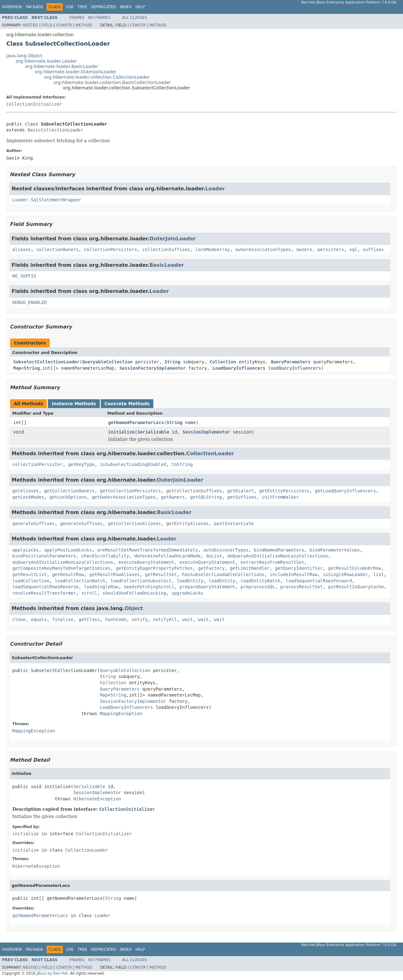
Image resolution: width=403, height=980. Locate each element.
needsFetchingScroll (149, 587)
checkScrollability (105, 556)
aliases (22, 249)
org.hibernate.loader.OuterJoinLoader (76, 72)
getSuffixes (242, 497)
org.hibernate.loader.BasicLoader (62, 66)
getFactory (211, 568)
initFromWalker (280, 497)
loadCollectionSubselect (141, 581)
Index (126, 7)
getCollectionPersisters (130, 491)
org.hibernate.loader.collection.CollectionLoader (97, 77)
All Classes (135, 18)
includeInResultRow (294, 574)
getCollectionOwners (69, 491)
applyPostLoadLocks (68, 550)
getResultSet (161, 574)
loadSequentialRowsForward (319, 581)
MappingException (121, 714)
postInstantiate (234, 524)
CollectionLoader (210, 454)
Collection (223, 362)
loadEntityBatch (260, 581)
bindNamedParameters (279, 550)
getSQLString (206, 497)
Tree (82, 7)
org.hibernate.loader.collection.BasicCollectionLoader (112, 82)
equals (39, 619)
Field (47, 25)
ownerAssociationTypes (263, 249)
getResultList (30, 574)
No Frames (99, 18)
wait (188, 619)
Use (70, 7)
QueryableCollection (107, 362)
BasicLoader (167, 265)
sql (353, 249)
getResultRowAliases (114, 574)
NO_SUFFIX (24, 276)
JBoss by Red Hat (52, 973)
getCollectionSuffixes (194, 491)
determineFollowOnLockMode (168, 556)
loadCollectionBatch (80, 581)
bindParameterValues (335, 550)
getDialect (241, 491)
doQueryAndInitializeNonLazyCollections (278, 556)
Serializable (153, 432)
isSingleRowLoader (345, 574)
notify (140, 619)
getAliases (26, 491)
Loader (215, 189)
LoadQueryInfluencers (239, 368)
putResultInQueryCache (356, 587)
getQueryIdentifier (299, 568)
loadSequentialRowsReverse (45, 587)
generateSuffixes (34, 524)
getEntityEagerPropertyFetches (154, 568)
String (172, 362)
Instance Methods (74, 404)
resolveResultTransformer (44, 593)
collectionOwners (57, 249)
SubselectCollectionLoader (46, 362)
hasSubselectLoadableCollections (223, 574)
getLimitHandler (250, 568)
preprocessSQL (258, 587)
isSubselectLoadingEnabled (133, 464)
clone (19, 619)
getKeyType (81, 464)
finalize (62, 619)
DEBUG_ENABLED (30, 302)
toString (182, 464)
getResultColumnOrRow (355, 568)
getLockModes (28, 497)
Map (17, 368)
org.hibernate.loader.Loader (46, 61)
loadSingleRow (101, 587)
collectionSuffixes (166, 249)
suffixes (373, 249)
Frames (77, 18)
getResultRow (68, 574)
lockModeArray (213, 249)
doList (214, 556)
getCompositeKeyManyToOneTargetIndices (61, 568)
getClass (89, 619)
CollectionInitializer (34, 104)
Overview (12, 7)
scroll (89, 593)
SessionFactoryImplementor (153, 368)
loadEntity (190, 581)
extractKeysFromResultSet (272, 562)
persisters (331, 249)
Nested (30, 25)
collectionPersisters (111, 249)
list (378, 574)
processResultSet (301, 587)
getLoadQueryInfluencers (345, 491)
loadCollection (31, 581)
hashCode (116, 619)
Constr (64, 25)
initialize (122, 432)
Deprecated (104, 7)
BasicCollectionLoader (55, 130)
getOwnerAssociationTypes (124, 497)
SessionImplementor (207, 432)
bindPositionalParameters (44, 556)
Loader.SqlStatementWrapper (47, 200)
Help (140, 7)
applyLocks (26, 550)
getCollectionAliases (134, 524)
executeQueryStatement (146, 562)
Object (134, 608)
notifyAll (165, 619)
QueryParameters (291, 362)
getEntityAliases (187, 524)
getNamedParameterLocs (136, 423)
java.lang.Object (24, 56)
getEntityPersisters (284, 491)
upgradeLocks (187, 593)
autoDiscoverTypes (226, 550)
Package (34, 7)
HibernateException (97, 799)
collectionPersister (37, 464)
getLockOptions (68, 497)
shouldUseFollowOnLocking (134, 593)
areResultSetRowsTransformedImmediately (148, 550)
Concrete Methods (127, 404)
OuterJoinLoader (172, 239)
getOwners (173, 497)
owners (304, 249)
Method (84, 25)
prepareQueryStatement (207, 587)
